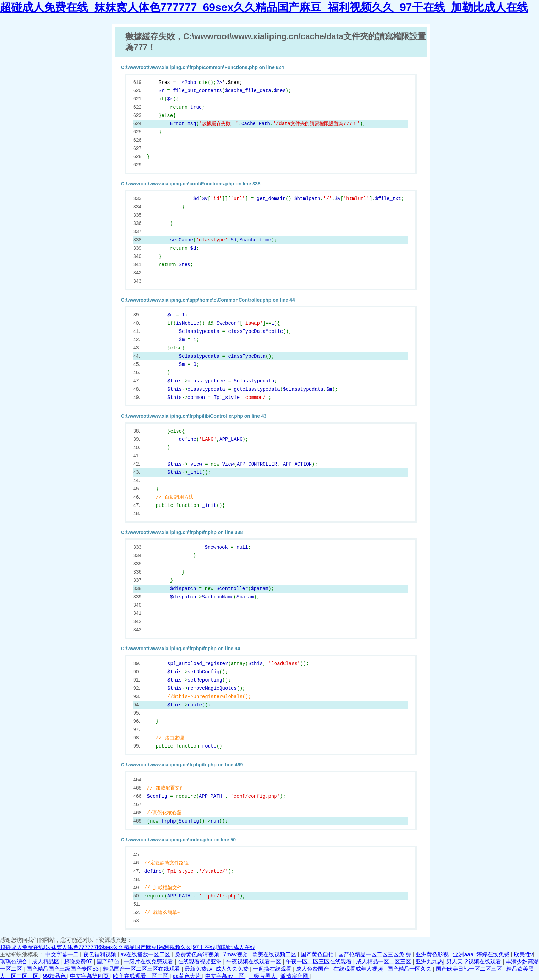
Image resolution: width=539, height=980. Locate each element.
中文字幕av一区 (225, 976)
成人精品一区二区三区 (384, 962)
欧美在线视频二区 (275, 954)
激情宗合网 (295, 976)
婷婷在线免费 (494, 954)
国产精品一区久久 (410, 969)
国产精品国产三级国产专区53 (63, 969)
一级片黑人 (263, 976)
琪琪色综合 (14, 962)
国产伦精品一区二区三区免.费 (376, 954)
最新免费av (199, 969)
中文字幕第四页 (90, 976)
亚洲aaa (463, 954)
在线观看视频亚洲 (200, 962)
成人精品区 (46, 962)
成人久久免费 (233, 969)
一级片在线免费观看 (149, 962)
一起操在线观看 (273, 969)
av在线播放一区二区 (146, 954)
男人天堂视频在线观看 (474, 962)
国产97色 (109, 962)
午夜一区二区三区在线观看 (319, 962)
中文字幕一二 (63, 954)
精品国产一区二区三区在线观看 (142, 969)
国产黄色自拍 (318, 954)
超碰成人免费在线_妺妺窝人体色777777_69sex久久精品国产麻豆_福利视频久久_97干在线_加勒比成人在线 (264, 7)
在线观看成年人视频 (359, 969)
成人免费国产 (313, 969)
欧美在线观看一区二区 (141, 976)
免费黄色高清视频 (198, 954)
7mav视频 (236, 954)
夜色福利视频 (100, 954)
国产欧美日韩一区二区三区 (470, 969)
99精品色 (55, 976)
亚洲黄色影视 (433, 954)
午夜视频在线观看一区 (254, 962)
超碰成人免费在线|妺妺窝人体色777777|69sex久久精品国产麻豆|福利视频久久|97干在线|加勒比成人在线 (128, 947)
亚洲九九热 (429, 962)
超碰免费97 (79, 962)
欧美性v (524, 954)
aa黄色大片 (187, 976)
